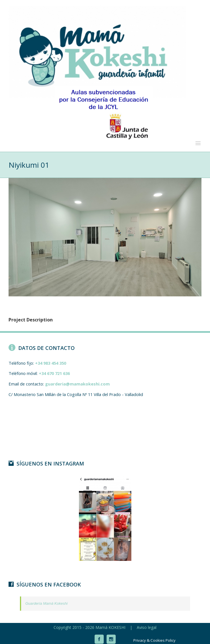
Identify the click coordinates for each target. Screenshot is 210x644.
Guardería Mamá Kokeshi (46, 603)
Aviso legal (147, 627)
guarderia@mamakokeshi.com (77, 384)
